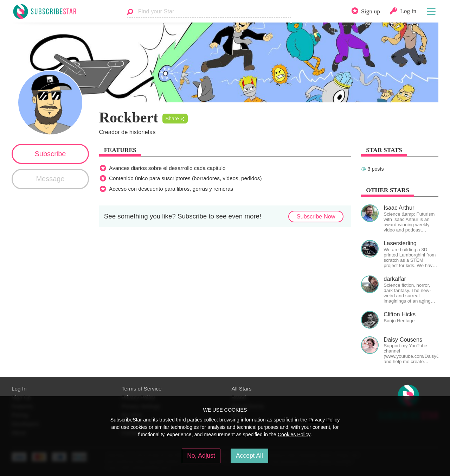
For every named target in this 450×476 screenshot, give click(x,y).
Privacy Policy (324, 420)
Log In (19, 389)
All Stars (242, 389)
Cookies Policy (294, 434)
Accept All (249, 456)
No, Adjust (201, 456)
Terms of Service (142, 389)
